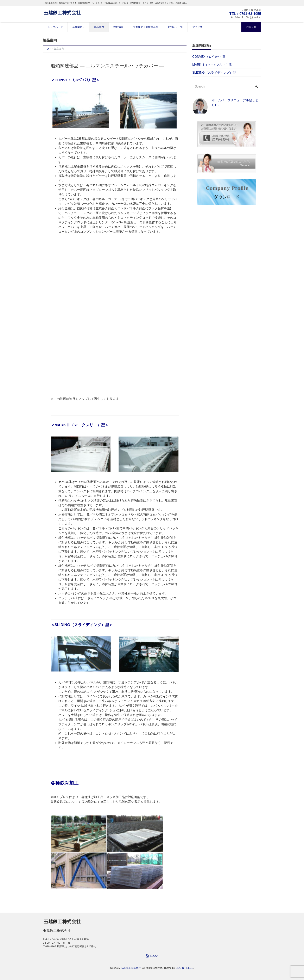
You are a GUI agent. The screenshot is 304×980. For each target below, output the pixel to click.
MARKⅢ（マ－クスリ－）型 (212, 65)
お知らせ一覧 (175, 27)
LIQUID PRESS (184, 968)
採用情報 (118, 27)
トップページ (55, 27)
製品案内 (99, 27)
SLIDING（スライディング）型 (214, 73)
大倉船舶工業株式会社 (146, 27)
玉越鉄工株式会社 (131, 968)
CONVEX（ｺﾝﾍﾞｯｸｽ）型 (209, 57)
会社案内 (77, 27)
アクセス (197, 27)
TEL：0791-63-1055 (245, 14)
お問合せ (251, 27)
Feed (152, 956)
